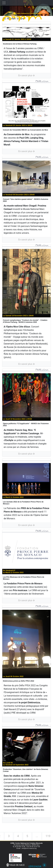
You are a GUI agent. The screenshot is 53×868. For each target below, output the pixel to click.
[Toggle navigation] (4, 3)
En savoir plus (26, 75)
